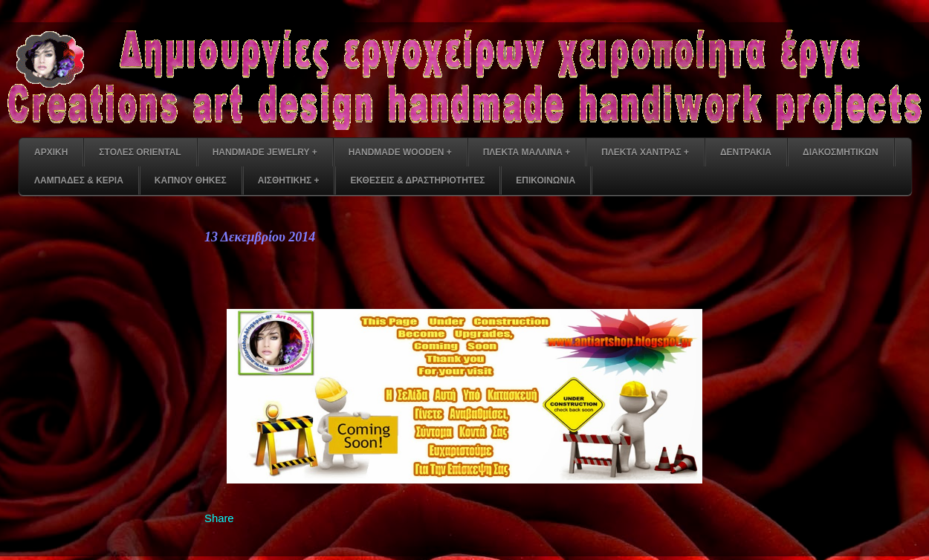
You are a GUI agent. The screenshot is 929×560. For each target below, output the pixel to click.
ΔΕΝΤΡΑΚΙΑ (746, 152)
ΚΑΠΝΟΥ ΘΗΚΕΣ (191, 180)
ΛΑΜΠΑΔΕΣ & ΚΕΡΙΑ (79, 180)
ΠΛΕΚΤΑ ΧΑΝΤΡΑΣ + (645, 152)
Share (219, 518)
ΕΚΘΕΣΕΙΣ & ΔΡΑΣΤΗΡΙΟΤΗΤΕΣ (417, 180)
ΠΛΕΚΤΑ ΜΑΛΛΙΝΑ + (527, 152)
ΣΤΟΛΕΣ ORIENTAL (140, 152)
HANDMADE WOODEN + (400, 152)
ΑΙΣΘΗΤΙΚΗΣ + (289, 180)
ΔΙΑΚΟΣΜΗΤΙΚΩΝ (841, 152)
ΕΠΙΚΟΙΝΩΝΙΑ (546, 180)
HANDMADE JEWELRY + (265, 152)
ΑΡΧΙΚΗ (51, 152)
